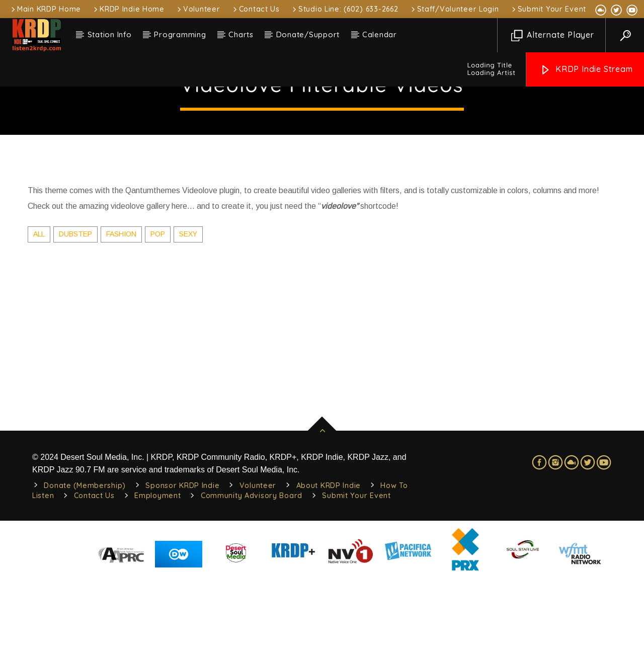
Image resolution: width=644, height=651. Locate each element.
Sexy (188, 307)
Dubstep (75, 307)
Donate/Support (308, 34)
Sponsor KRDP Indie (182, 558)
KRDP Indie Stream (586, 70)
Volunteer (198, 9)
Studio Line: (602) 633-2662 (344, 9)
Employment (157, 568)
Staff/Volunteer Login (454, 9)
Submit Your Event (548, 9)
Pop (158, 307)
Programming (180, 34)
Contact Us (256, 9)
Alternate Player (553, 35)
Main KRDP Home (45, 9)
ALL (39, 307)
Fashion (121, 307)
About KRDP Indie (329, 558)
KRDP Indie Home (128, 9)
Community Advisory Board (252, 568)
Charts (241, 34)
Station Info (110, 34)
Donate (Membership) (85, 558)
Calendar (380, 34)
